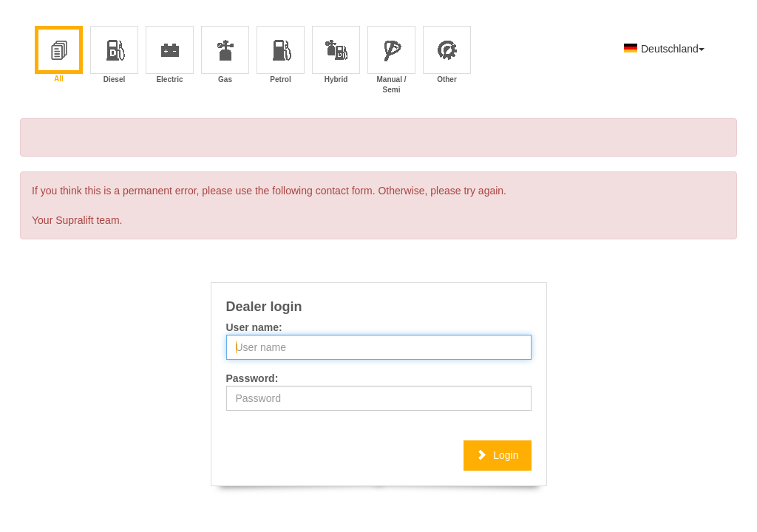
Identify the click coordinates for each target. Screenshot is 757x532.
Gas (226, 56)
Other (448, 56)
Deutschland (664, 49)
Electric (170, 56)
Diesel (115, 56)
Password (251, 378)
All (59, 55)
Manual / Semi (391, 56)
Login (497, 455)
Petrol (281, 56)
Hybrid (337, 56)
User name (253, 327)
